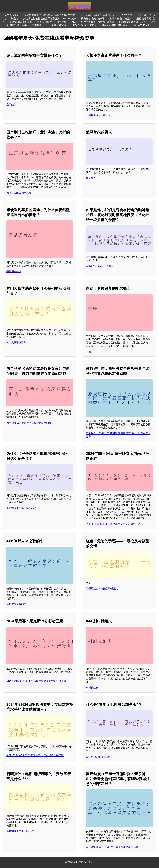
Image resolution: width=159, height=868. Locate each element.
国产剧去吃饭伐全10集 (19, 193)
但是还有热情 (14, 271)
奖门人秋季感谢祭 (16, 343)
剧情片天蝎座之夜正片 (98, 115)
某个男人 (91, 178)
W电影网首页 (12, 15)
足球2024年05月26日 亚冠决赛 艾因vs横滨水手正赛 (35, 755)
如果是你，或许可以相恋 (100, 266)
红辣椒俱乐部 (39, 25)
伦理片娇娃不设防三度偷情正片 (98, 15)
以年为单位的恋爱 (66, 22)
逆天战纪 (11, 105)
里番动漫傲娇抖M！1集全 (132, 22)
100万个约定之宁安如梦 (84, 25)
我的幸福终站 (58, 25)
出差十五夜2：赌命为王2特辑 (97, 22)
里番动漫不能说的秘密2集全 (22, 508)
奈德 (88, 352)
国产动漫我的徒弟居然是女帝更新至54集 (29, 423)
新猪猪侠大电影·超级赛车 (20, 831)
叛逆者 (15, 19)
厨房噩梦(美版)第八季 (93, 19)
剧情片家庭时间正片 (121, 19)
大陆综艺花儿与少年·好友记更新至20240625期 (50, 15)
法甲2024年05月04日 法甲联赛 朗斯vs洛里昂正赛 (113, 524)
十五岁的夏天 (44, 22)
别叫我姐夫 (92, 688)
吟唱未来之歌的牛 (16, 604)
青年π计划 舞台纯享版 (98, 757)
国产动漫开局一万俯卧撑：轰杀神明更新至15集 (112, 847)
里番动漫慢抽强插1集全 (115, 25)
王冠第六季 (126, 15)
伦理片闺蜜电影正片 (21, 22)
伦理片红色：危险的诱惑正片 (102, 589)
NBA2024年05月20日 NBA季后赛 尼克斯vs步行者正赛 (36, 681)
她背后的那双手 (141, 25)
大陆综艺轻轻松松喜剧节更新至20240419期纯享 (50, 19)
